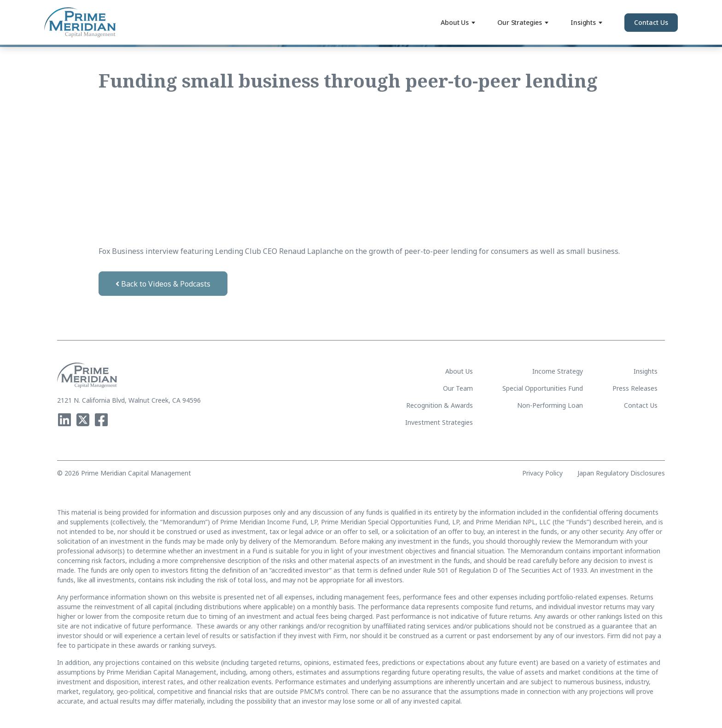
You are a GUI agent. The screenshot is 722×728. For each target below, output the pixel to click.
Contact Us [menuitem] (641, 405)
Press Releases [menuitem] (635, 388)
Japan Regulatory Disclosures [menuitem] (621, 473)
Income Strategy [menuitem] (558, 371)
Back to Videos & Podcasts (163, 284)
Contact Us (651, 22)
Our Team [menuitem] (458, 388)
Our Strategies (523, 22)
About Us (458, 22)
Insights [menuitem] (646, 371)
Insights (586, 22)
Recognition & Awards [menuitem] (440, 405)
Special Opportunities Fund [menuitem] (543, 388)
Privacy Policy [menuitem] (542, 473)
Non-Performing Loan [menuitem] (550, 405)
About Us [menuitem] (459, 371)
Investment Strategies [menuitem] (439, 422)
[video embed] (206, 167)
